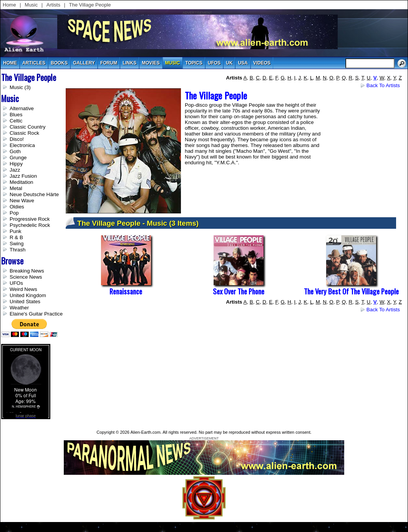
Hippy (16, 164)
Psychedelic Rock (30, 225)
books (59, 63)
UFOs (214, 63)
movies (151, 63)
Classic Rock (24, 133)
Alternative (22, 108)
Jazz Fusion (23, 176)
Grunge (18, 158)
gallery (84, 63)
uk (229, 63)
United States (25, 302)
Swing (17, 244)
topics (194, 63)
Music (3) (20, 87)
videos (262, 63)
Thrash (17, 250)
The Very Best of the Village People (351, 291)
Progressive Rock (30, 219)
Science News (26, 277)
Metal (16, 188)
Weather (19, 308)
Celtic (16, 121)
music (173, 63)
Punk (15, 231)
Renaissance (126, 291)
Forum (109, 63)
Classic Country (27, 127)
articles (34, 63)
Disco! (17, 139)
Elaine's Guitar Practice (36, 314)
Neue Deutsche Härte (34, 194)
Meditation (22, 182)
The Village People (90, 5)
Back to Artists (383, 85)
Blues (16, 115)
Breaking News (27, 271)
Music (31, 5)
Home (9, 5)
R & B (16, 237)
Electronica (22, 145)
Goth (15, 151)
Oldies (17, 207)
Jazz (15, 170)
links (129, 63)
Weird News (23, 289)
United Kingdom (28, 295)
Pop (14, 213)
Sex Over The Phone (239, 291)
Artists (53, 5)
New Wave (22, 201)
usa (243, 63)
